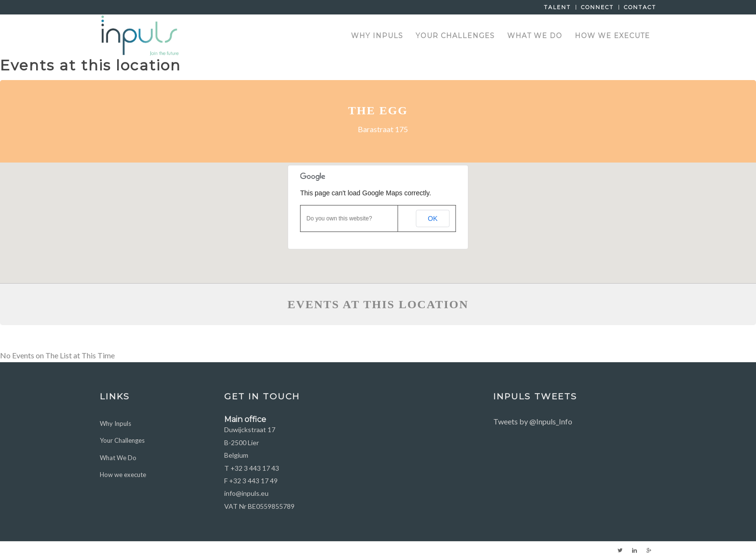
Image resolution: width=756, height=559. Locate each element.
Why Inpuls (115, 423)
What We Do (118, 458)
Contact (640, 7)
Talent (557, 7)
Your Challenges (122, 440)
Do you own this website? (339, 218)
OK (432, 218)
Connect (597, 7)
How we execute (123, 475)
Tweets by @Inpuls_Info (533, 421)
